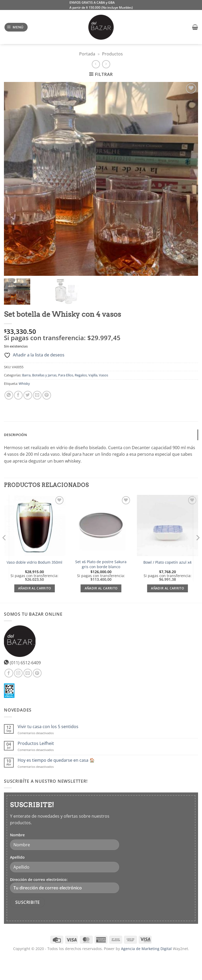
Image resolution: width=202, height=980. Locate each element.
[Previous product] (106, 64)
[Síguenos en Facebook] (9, 673)
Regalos (81, 375)
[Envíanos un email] (28, 673)
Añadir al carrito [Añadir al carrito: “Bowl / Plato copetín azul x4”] (167, 588)
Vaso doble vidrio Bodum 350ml (34, 562)
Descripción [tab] (15, 435)
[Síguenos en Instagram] (18, 673)
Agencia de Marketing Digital (146, 949)
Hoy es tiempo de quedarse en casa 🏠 (56, 760)
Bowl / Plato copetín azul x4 (167, 562)
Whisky (24, 383)
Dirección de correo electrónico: (65, 885)
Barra (26, 375)
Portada (87, 54)
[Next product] (96, 64)
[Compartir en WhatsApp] (9, 395)
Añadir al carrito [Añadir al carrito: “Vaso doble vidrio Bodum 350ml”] (35, 588)
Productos (112, 54)
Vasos (103, 375)
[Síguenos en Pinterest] (37, 673)
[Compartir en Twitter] (28, 395)
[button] (16, 27)
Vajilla (93, 375)
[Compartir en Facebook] (18, 395)
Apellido (17, 857)
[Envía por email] (37, 395)
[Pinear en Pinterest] (47, 395)
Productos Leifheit (36, 743)
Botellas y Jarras (44, 375)
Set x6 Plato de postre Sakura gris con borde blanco (101, 564)
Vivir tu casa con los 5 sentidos (48, 727)
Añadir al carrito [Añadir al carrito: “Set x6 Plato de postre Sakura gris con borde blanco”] (101, 588)
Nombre (17, 835)
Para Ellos (66, 375)
